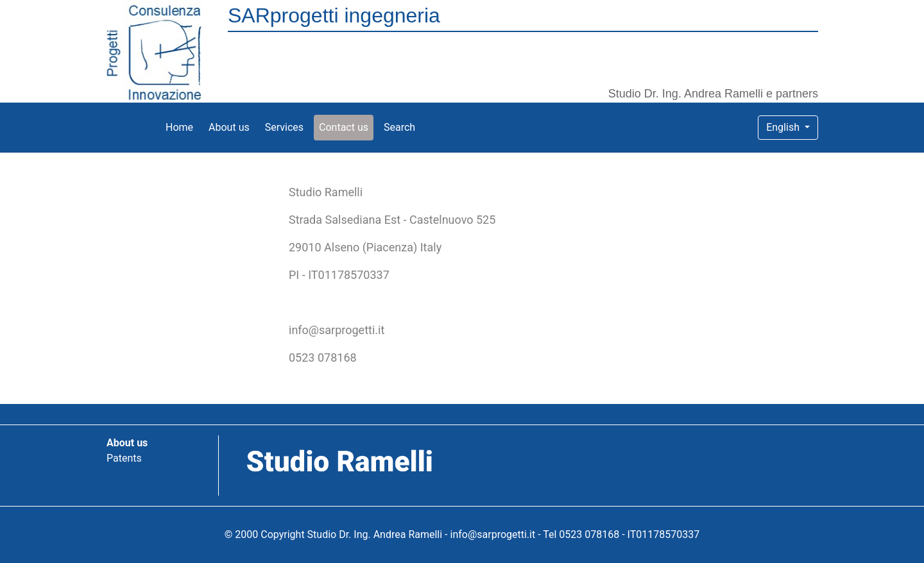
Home (182, 126)
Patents (124, 458)
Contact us (344, 127)
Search (399, 127)
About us (229, 127)
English (784, 127)
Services (284, 127)
